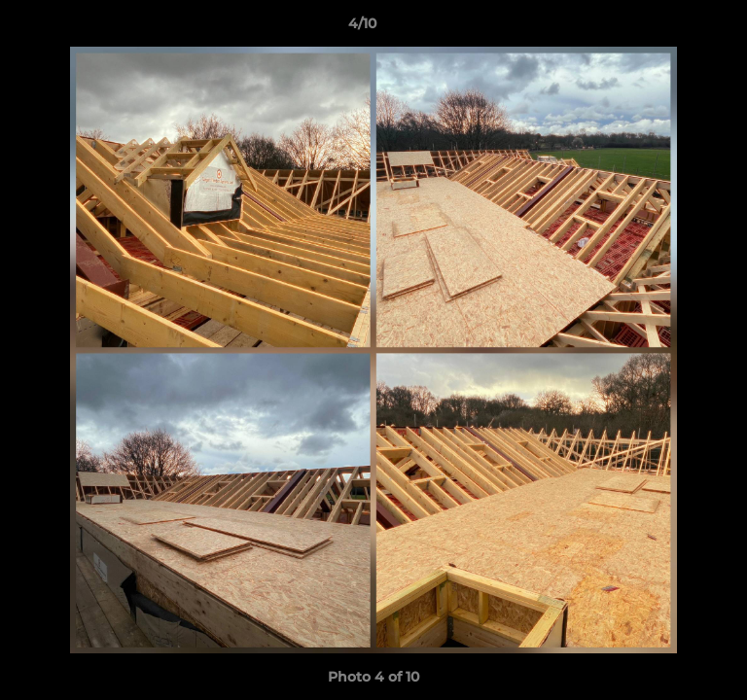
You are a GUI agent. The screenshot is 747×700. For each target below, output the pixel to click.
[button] (677, 28)
